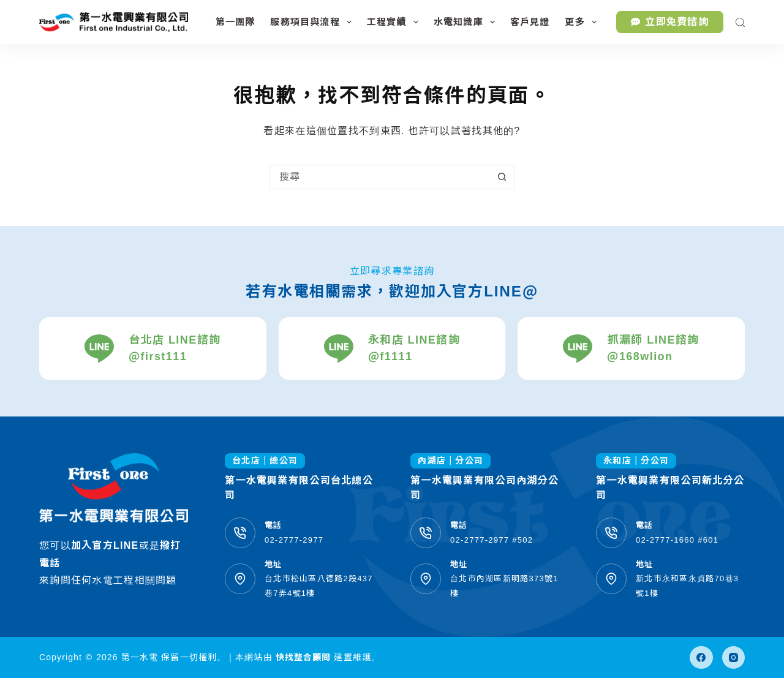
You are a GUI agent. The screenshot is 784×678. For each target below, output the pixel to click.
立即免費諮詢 (670, 22)
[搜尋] (740, 22)
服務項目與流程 (313, 22)
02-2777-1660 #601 (677, 540)
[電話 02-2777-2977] (240, 533)
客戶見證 (530, 22)
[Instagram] (734, 658)
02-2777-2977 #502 (492, 540)
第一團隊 (236, 22)
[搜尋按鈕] (502, 177)
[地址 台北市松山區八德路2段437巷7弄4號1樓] (240, 579)
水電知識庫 (467, 22)
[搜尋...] (380, 177)
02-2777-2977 (294, 540)
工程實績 (395, 22)
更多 (583, 22)
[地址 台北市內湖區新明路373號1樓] (426, 579)
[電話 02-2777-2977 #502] (426, 533)
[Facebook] (701, 658)
